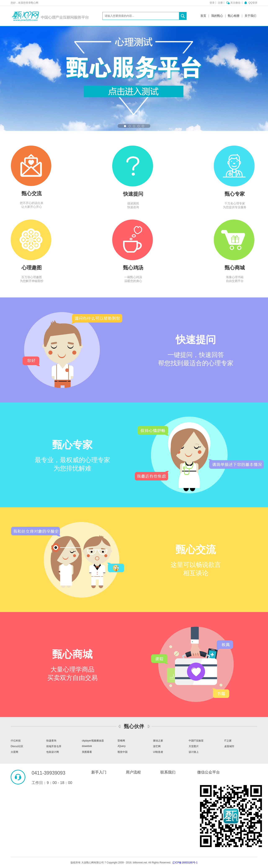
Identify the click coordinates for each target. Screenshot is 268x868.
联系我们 (168, 772)
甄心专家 (235, 194)
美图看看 (87, 752)
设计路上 (194, 752)
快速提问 (133, 194)
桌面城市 (229, 746)
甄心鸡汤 (133, 268)
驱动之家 (158, 741)
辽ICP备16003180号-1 (185, 863)
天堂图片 (194, 746)
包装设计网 (53, 752)
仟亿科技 (16, 741)
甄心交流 (32, 193)
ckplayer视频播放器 (93, 741)
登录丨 (213, 3)
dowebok (87, 746)
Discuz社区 (17, 746)
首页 (203, 16)
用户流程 (133, 772)
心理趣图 (32, 268)
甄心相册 (234, 16)
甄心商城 (235, 268)
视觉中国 (122, 752)
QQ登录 (253, 3)
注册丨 (222, 3)
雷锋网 (121, 741)
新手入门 (99, 772)
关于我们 (250, 16)
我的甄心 (217, 16)
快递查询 (51, 741)
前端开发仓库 (54, 746)
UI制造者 (158, 752)
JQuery (122, 746)
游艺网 (157, 746)
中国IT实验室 (196, 741)
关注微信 (236, 3)
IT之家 (228, 741)
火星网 (14, 752)
